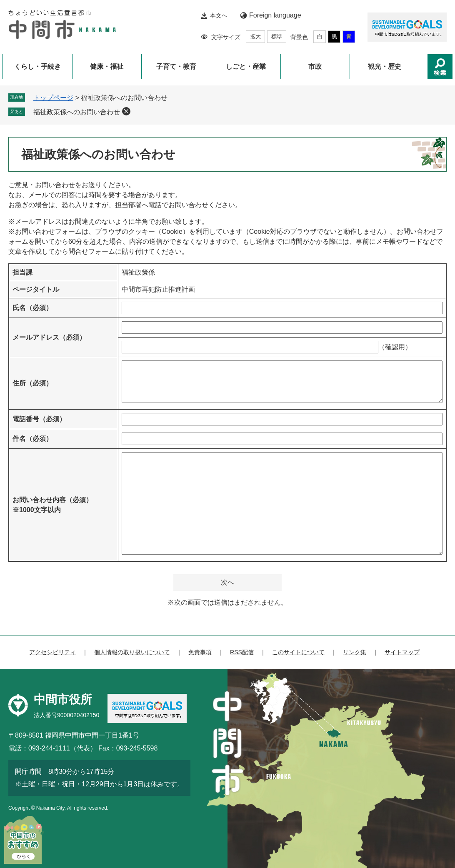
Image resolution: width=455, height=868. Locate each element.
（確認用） (395, 347)
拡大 (255, 36)
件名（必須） (32, 439)
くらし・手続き (37, 66)
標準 (277, 36)
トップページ (53, 98)
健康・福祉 (107, 66)
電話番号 (39, 419)
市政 (315, 66)
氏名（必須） (32, 308)
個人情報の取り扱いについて (132, 652)
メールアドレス (49, 337)
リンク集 (355, 652)
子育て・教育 (176, 66)
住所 (32, 383)
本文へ (219, 15)
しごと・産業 (246, 66)
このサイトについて (298, 652)
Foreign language (275, 15)
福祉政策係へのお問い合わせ (77, 112)
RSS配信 (242, 652)
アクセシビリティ (52, 652)
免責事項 (200, 652)
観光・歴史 (385, 66)
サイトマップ (402, 652)
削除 (126, 111)
